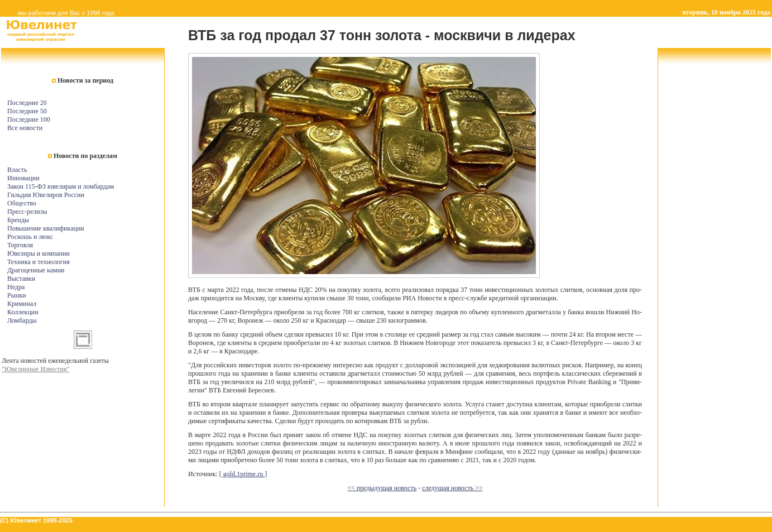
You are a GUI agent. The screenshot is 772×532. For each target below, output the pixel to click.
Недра (16, 287)
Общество (22, 203)
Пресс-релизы (27, 212)
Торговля (20, 245)
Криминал (22, 304)
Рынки (16, 295)
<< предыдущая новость (382, 488)
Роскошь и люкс (30, 237)
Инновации (23, 178)
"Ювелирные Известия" (35, 369)
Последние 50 (27, 111)
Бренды (18, 220)
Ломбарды (22, 320)
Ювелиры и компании (39, 253)
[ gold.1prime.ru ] (243, 474)
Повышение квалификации (46, 228)
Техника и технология (39, 262)
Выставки (21, 279)
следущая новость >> (452, 488)
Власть (17, 170)
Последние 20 (27, 103)
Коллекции (23, 312)
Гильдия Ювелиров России (46, 195)
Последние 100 (29, 119)
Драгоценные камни (36, 270)
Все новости (25, 128)
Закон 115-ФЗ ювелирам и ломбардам (61, 186)
